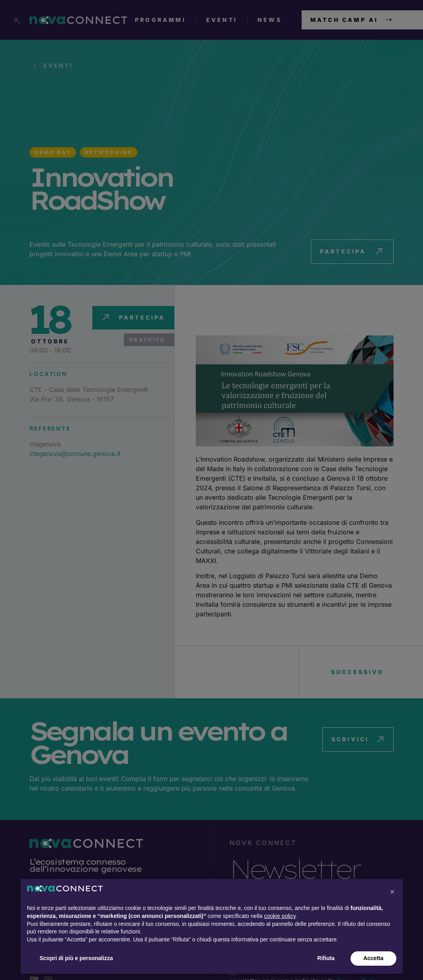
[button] (392, 892)
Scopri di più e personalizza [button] (76, 958)
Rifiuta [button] (326, 958)
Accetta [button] (373, 958)
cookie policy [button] (280, 916)
